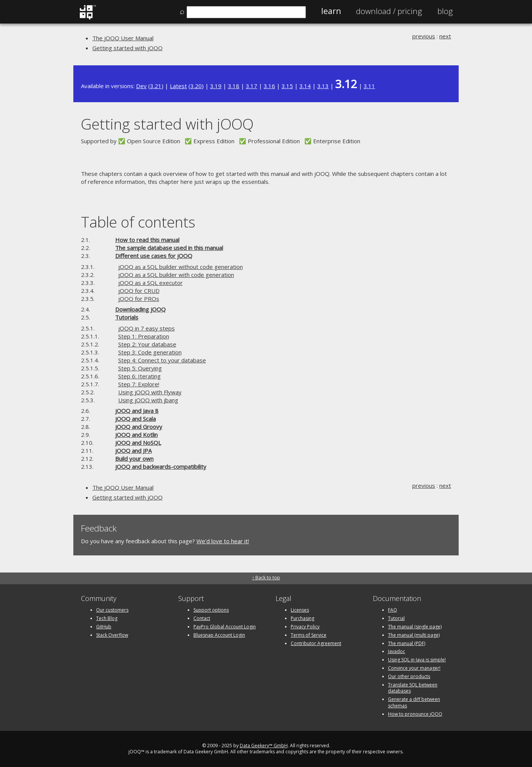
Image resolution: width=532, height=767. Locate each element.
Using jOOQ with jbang (148, 400)
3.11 (369, 86)
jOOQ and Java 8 (137, 411)
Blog (445, 11)
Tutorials (127, 317)
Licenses (300, 610)
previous (424, 36)
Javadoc (397, 651)
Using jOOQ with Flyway (150, 392)
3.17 (252, 86)
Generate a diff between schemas (414, 702)
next (445, 36)
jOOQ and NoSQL (138, 443)
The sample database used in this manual (169, 248)
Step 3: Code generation (150, 352)
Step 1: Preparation (144, 336)
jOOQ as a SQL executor (150, 283)
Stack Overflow (112, 635)
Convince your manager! (414, 668)
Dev (141, 86)
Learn (331, 11)
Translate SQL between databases (413, 688)
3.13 (323, 86)
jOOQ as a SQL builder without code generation (180, 267)
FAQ (393, 610)
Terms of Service (309, 635)
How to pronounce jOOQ (415, 714)
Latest (178, 86)
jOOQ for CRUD (139, 291)
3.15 (287, 86)
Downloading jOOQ (140, 309)
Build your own (134, 459)
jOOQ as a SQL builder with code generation (176, 275)
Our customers (112, 610)
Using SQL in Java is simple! (417, 660)
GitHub (104, 627)
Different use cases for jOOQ (154, 256)
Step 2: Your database (147, 344)
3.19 (216, 86)
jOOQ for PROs (139, 299)
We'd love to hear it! (223, 541)
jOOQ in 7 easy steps (146, 328)
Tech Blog (107, 618)
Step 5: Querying (140, 368)
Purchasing (302, 618)
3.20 (196, 86)
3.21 (156, 86)
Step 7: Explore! (139, 384)
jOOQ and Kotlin (136, 435)
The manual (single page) (415, 627)
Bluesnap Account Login (219, 635)
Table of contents (138, 222)
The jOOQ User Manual (123, 38)
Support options (211, 610)
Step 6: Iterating (139, 376)
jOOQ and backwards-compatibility (161, 467)
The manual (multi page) (414, 635)
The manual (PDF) (407, 643)
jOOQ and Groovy (139, 427)
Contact (202, 618)
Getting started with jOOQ (127, 48)
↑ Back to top (266, 578)
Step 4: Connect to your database (162, 360)
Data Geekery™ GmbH (264, 746)
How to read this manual (147, 240)
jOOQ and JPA (133, 451)
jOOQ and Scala (135, 419)
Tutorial (396, 618)
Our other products (409, 676)
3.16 (269, 86)
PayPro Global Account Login (225, 627)
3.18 (234, 86)
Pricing (389, 11)
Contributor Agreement (316, 643)
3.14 (305, 86)
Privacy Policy (305, 627)
